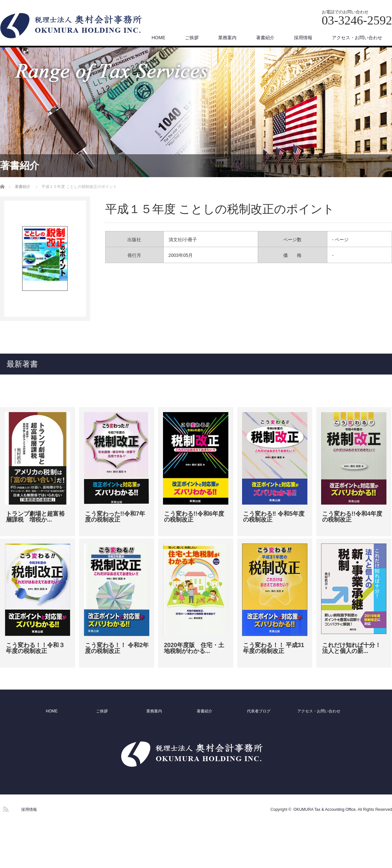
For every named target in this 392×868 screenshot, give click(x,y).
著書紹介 (265, 38)
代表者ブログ (259, 711)
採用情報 (303, 38)
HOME (158, 38)
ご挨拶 (192, 38)
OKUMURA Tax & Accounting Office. (325, 810)
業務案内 (227, 38)
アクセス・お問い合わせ (357, 38)
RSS (5, 808)
